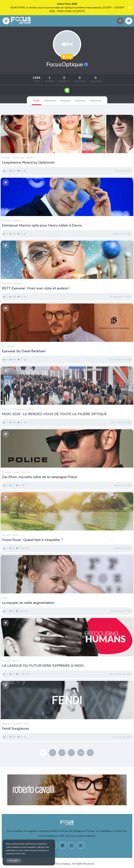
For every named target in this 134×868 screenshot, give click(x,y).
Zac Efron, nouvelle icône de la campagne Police (40, 477)
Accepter (14, 860)
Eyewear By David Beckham (24, 351)
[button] (6, 21)
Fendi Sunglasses (16, 729)
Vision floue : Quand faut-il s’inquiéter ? (32, 540)
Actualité (6, 158)
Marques (6, 724)
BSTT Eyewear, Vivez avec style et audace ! (36, 288)
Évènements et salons (23, 409)
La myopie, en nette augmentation (28, 603)
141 (81, 753)
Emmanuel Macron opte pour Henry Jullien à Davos (42, 225)
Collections (50, 101)
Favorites (65, 101)
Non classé (8, 346)
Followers (80, 101)
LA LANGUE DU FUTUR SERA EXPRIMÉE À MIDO (43, 666)
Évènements (18, 158)
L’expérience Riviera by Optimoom (28, 163)
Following (95, 101)
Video (125, 685)
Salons (16, 661)
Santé (15, 535)
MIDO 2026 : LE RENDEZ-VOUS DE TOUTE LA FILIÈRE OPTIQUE (55, 414)
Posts (37, 101)
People (16, 472)
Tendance (31, 158)
